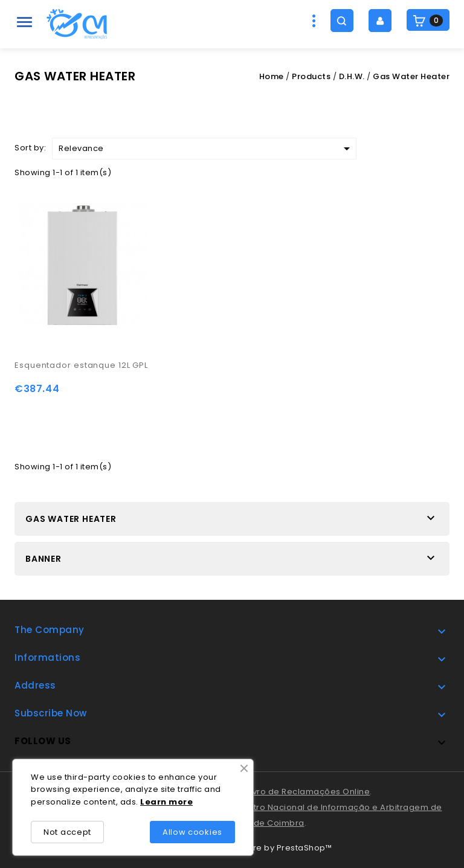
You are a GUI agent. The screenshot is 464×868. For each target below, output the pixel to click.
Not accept (67, 832)
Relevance (206, 149)
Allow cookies (192, 832)
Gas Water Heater (71, 519)
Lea (149, 802)
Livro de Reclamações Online (309, 792)
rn (162, 802)
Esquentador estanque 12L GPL (81, 365)
